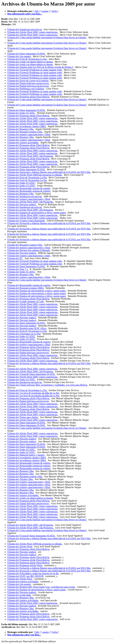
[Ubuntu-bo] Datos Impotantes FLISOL (27, 54)
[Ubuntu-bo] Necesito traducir (22, 204)
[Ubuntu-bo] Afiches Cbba (20, 479)
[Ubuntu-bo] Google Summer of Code (26, 301)
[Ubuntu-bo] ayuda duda (19, 595)
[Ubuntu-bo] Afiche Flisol (20, 547)
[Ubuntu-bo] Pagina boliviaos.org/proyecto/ (28, 83)
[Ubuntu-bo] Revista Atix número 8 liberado (29, 250)
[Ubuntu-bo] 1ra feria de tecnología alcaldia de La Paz (34, 393)
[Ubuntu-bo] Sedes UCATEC (22, 113)
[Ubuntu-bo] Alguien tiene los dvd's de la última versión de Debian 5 (41, 67)
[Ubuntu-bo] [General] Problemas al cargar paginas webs (35, 70)
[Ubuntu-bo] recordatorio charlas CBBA (27, 126)
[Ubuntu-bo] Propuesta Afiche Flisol (25, 565)
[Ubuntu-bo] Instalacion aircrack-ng (25, 29)
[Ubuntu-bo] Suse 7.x (18, 269)
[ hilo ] (37, 11)
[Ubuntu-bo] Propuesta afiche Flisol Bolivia (29, 97)
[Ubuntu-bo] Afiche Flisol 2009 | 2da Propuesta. (31, 156)
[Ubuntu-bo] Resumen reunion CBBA (26, 288)
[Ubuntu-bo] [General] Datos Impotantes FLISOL (31, 374)
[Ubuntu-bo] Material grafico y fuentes (26, 455)
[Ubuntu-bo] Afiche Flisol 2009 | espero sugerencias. (33, 32)
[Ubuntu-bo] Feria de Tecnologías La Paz (27, 59)
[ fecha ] (54, 11)
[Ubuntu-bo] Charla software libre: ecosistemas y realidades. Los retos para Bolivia (48, 385)
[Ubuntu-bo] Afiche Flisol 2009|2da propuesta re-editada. (35, 175)
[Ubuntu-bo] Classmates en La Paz (24, 334)
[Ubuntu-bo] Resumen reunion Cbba (25, 132)
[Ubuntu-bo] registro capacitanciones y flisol (29, 134)
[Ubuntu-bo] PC (15, 258)
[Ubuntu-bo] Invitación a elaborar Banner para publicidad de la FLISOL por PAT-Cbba (49, 172)
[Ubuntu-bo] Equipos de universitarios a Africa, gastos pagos (37, 213)
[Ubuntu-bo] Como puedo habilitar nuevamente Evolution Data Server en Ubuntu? (47, 37)
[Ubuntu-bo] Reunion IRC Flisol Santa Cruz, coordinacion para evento (41, 587)
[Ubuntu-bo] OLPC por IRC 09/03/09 (26, 576)
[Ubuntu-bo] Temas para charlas (23, 417)
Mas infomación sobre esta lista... (24, 635)
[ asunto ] (45, 11)
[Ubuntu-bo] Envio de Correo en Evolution (28, 81)
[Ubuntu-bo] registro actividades (23, 143)
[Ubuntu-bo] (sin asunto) (19, 56)
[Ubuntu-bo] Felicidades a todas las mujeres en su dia (33, 573)
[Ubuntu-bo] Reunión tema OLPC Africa (27, 328)
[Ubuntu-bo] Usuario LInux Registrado (26, 221)
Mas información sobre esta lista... (25, 14)
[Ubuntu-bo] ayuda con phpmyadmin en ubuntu (30, 62)
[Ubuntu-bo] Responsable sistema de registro (29, 188)
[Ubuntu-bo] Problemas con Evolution (26, 89)
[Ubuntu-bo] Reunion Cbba (21, 129)
